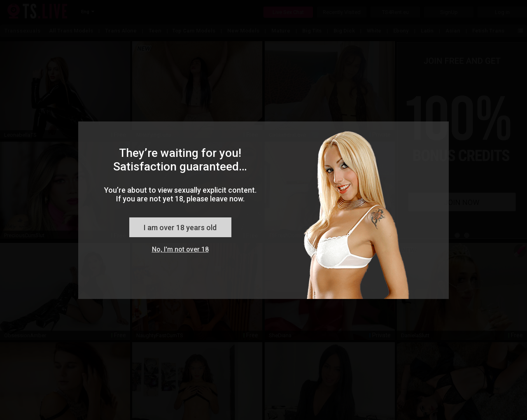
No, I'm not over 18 (180, 249)
